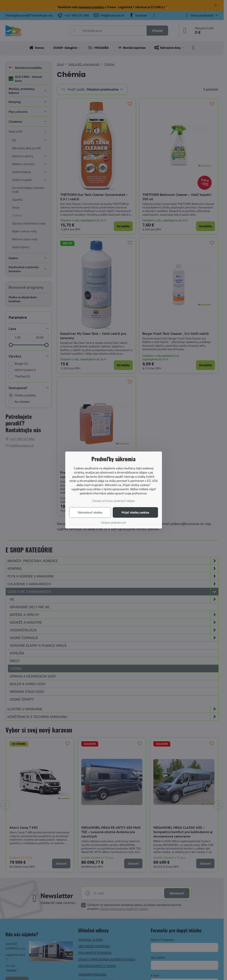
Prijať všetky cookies (135, 512)
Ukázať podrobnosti (113, 522)
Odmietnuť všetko (90, 512)
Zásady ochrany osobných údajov (113, 501)
